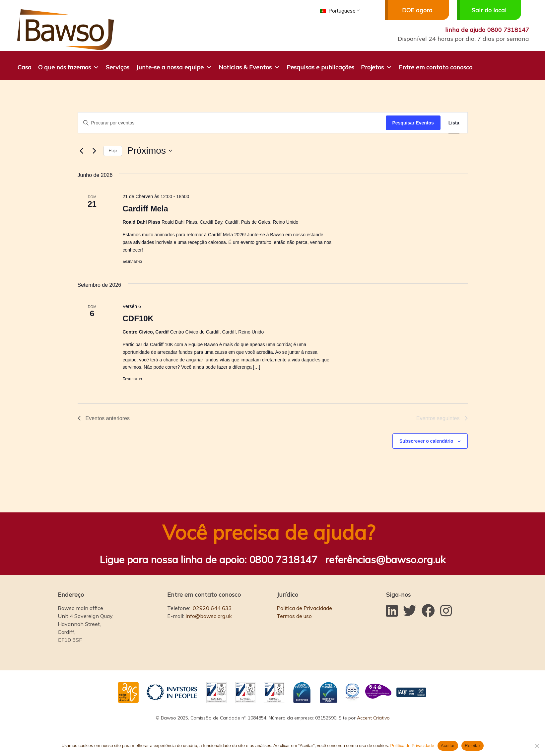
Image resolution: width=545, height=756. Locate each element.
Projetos (376, 67)
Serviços (118, 67)
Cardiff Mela (145, 209)
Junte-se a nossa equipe (174, 67)
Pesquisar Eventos (413, 123)
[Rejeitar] (537, 746)
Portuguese (338, 11)
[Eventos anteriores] (82, 151)
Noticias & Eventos (249, 67)
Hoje (113, 151)
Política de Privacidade (304, 608)
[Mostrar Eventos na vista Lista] (454, 123)
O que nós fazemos (69, 67)
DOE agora (409, 10)
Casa (25, 67)
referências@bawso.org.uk (385, 560)
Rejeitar (473, 746)
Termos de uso (294, 616)
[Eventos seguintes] (95, 151)
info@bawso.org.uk (209, 616)
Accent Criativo (373, 718)
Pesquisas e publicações (320, 67)
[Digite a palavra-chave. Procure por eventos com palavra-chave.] (232, 123)
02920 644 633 (212, 608)
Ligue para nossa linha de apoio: (208, 560)
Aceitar (448, 746)
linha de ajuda (487, 30)
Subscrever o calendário (426, 441)
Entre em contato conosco (436, 67)
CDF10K (138, 318)
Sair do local (482, 10)
